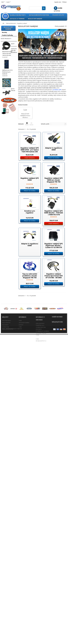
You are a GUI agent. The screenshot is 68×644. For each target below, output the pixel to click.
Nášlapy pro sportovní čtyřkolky (8, 325)
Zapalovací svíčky (7, 411)
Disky (4, 166)
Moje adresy (5, 615)
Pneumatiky (6, 163)
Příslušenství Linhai (8, 104)
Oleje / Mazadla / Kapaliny (7, 345)
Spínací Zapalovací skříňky (7, 266)
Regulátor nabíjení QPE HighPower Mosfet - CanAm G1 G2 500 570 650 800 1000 (54, 246)
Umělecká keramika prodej (8, 439)
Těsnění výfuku (7, 391)
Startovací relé (6, 270)
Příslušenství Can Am (7, 68)
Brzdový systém (7, 204)
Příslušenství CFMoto (6, 77)
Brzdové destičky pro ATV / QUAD (7, 188)
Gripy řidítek (6, 306)
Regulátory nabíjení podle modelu (7, 260)
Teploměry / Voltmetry (5, 278)
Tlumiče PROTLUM (8, 394)
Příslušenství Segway (6, 110)
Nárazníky (5, 321)
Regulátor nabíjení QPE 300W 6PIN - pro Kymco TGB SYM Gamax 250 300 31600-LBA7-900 (30, 151)
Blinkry (4, 229)
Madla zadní (6, 313)
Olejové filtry (6, 349)
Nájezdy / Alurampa (8, 319)
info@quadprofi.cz (41, 631)
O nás (20, 617)
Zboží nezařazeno (8, 127)
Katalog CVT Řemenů (17, 19)
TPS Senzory (6, 288)
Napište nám (58, 2)
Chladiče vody (6, 207)
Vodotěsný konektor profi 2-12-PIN (8, 297)
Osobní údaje (6, 617)
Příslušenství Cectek (6, 73)
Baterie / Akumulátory (6, 180)
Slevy (3, 513)
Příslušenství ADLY (8, 53)
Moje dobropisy (6, 613)
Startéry (4, 272)
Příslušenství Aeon (8, 60)
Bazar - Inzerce (7, 429)
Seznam (31, 124)
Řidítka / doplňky (7, 383)
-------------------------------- (8, 40)
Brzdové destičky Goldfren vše (7, 193)
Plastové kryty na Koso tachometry (7, 285)
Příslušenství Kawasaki (6, 97)
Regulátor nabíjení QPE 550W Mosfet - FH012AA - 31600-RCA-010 (54, 213)
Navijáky (5, 316)
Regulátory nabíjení (35, 19)
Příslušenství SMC (7, 114)
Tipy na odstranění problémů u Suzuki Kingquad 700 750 (30, 276)
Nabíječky (5, 253)
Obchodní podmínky (24, 613)
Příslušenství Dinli (8, 81)
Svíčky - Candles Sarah (7, 444)
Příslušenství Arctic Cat (8, 64)
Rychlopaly (5, 375)
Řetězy (4, 377)
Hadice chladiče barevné (7, 309)
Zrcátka (4, 414)
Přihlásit (64, 2)
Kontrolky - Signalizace (5, 243)
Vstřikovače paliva (7, 303)
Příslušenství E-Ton (8, 83)
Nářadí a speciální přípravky (8, 329)
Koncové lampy (6, 239)
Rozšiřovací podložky (5, 371)
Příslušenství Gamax (6, 87)
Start (5, 16)
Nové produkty (6, 450)
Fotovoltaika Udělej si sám (8, 435)
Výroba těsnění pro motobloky (8, 425)
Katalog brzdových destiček (39, 15)
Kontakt (21, 615)
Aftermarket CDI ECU (8, 234)
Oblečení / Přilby (7, 341)
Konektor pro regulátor (30, 212)
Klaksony (4, 237)
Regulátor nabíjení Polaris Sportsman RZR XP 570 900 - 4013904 (54, 276)
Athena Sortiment (8, 138)
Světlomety (5, 275)
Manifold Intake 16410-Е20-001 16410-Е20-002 (7, 466)
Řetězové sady (7, 380)
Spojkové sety (6, 389)
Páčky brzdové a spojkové (7, 184)
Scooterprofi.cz (7, 417)
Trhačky (4, 291)
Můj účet (5, 607)
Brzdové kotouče (7, 197)
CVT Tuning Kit (7, 212)
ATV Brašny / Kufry (8, 176)
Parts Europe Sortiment (6, 146)
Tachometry (5, 281)
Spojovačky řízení (7, 386)
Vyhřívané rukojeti (7, 300)
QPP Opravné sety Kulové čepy (8, 151)
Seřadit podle (45, 124)
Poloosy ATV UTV (58, 15)
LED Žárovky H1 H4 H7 (8, 45)
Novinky (4, 32)
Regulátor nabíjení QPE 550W (30, 179)
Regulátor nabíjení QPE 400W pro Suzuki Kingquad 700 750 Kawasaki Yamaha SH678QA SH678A (54, 182)
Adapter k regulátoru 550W (30, 245)
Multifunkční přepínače (5, 249)
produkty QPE (57, 90)
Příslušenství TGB (7, 119)
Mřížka (27, 124)
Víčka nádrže (6, 400)
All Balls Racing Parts (7, 135)
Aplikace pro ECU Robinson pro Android (7, 485)
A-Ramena (5, 173)
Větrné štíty (6, 397)
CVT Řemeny (6, 209)
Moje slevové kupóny (8, 619)
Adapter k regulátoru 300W (54, 149)
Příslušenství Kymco (8, 101)
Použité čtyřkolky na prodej (7, 36)
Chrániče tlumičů (7, 218)
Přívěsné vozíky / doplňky (7, 361)
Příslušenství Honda (8, 94)
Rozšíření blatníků (8, 367)
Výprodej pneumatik (5, 159)
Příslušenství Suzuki (8, 116)
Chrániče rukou (7, 215)
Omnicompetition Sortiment (8, 142)
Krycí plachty (6, 339)
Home (20, 611)
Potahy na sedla (7, 357)
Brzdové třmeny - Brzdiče (7, 200)
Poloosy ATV (6, 354)
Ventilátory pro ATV (7, 293)
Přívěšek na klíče (7, 364)
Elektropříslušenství (8, 224)
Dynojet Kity (6, 221)
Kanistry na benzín (8, 336)
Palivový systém (7, 352)
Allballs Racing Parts (18, 15)
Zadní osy (5, 408)
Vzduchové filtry (7, 406)
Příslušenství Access (6, 56)
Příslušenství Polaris (8, 106)
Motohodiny (5, 246)
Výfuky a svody (7, 403)
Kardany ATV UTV (7, 333)
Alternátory (5, 227)
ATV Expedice (6, 431)
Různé (4, 263)
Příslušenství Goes (8, 91)
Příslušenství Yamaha (6, 123)
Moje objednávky (7, 611)
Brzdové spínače (7, 232)
